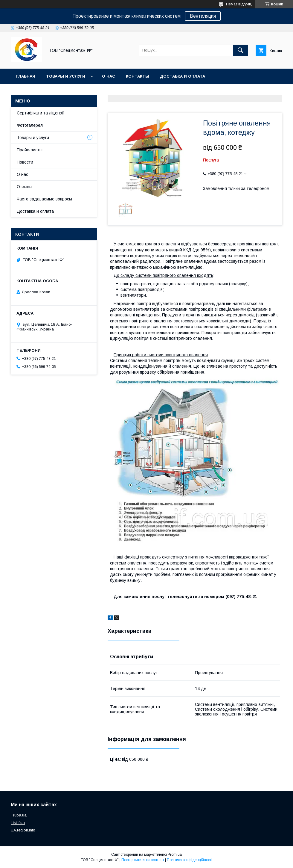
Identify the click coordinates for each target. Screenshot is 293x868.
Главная (26, 76)
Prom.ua (175, 855)
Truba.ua (19, 815)
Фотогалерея (30, 125)
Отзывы (25, 187)
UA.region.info (23, 830)
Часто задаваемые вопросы (44, 199)
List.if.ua (18, 823)
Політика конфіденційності (190, 860)
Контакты (138, 76)
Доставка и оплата (183, 76)
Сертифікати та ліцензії (40, 113)
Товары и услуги (66, 76)
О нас (109, 76)
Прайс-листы (30, 150)
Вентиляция (203, 16)
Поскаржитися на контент (143, 860)
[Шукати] (240, 50)
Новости (25, 162)
